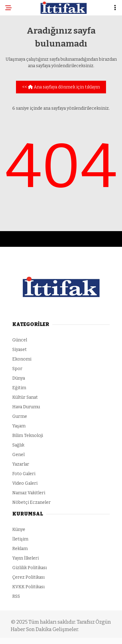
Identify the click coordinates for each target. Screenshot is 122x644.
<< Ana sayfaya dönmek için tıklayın (61, 87)
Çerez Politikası (28, 577)
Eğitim (19, 388)
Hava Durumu (26, 407)
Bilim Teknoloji (28, 436)
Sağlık (18, 445)
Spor (17, 369)
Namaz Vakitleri (29, 493)
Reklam (20, 549)
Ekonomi (22, 359)
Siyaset (20, 350)
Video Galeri (25, 483)
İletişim (20, 539)
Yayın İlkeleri (26, 558)
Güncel (20, 340)
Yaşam (19, 426)
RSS (16, 596)
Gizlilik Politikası (30, 568)
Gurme (20, 416)
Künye (19, 530)
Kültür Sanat (25, 397)
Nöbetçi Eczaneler (31, 502)
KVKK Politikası (28, 587)
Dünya (19, 378)
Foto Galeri (24, 474)
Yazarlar (21, 464)
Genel (18, 455)
